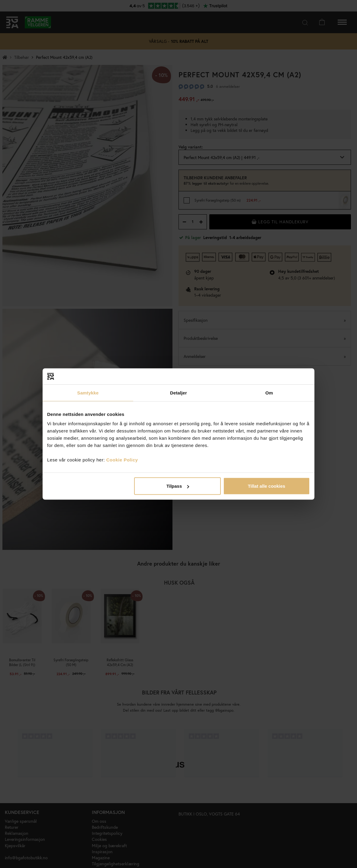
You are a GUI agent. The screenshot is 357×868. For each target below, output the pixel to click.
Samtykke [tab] (88, 393)
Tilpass (178, 486)
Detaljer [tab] (178, 393)
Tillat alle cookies (266, 486)
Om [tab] (269, 393)
